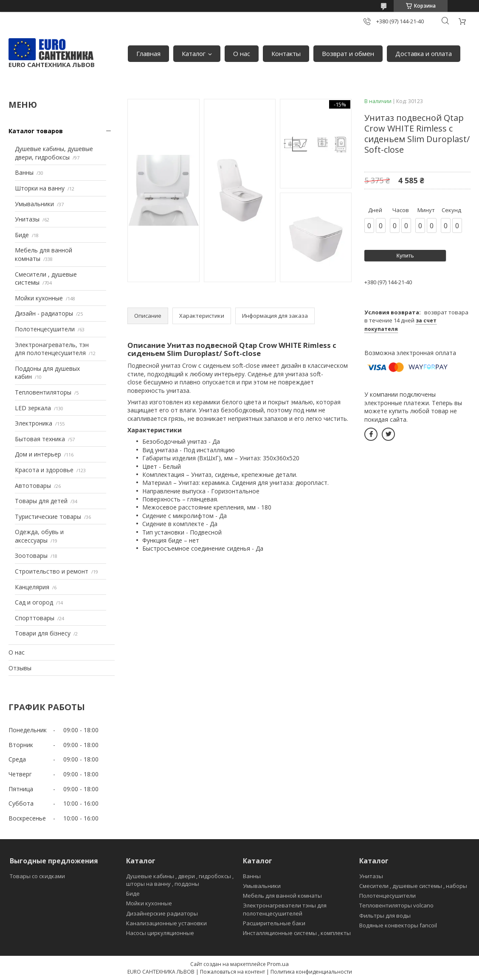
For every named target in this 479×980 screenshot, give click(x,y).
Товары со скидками (37, 876)
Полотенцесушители (45, 329)
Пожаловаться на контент (232, 972)
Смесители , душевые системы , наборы (413, 886)
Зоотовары (31, 556)
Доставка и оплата (424, 53)
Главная (148, 53)
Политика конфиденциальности (311, 972)
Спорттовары (35, 618)
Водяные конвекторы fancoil (398, 925)
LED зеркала (33, 408)
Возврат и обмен (348, 53)
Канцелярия (32, 587)
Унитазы (27, 219)
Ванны (24, 172)
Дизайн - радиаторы (44, 313)
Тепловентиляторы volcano (396, 905)
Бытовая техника (40, 439)
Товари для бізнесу (43, 633)
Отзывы (20, 668)
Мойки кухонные (39, 298)
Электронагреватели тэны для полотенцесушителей (285, 909)
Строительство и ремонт (52, 571)
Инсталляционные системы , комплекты (297, 933)
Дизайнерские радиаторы (162, 913)
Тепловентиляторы (43, 392)
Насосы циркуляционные (160, 933)
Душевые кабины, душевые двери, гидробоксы (54, 153)
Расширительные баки (274, 923)
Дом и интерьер (38, 454)
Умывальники (34, 204)
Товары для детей (41, 501)
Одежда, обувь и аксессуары (39, 536)
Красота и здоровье (44, 470)
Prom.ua (278, 964)
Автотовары (33, 486)
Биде (22, 235)
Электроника (34, 423)
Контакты (286, 53)
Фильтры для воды (385, 916)
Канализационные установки (166, 923)
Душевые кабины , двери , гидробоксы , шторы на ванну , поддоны (180, 880)
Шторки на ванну (40, 188)
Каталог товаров (36, 131)
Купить (405, 256)
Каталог (194, 53)
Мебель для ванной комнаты (282, 896)
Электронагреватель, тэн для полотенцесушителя (52, 349)
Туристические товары (48, 517)
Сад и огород (34, 602)
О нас (242, 53)
